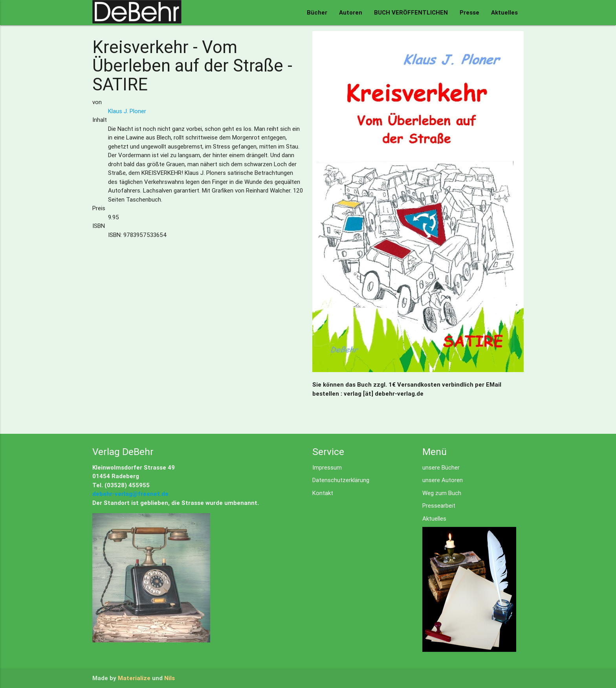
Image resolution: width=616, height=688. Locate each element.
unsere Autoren (443, 480)
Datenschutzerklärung (341, 480)
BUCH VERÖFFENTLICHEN (411, 12)
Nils (170, 678)
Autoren (351, 12)
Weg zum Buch (442, 493)
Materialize (134, 678)
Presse (469, 12)
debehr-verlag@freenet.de (130, 494)
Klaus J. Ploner (127, 111)
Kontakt (323, 493)
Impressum (327, 467)
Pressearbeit (439, 505)
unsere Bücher (441, 467)
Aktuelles (504, 12)
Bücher (317, 12)
